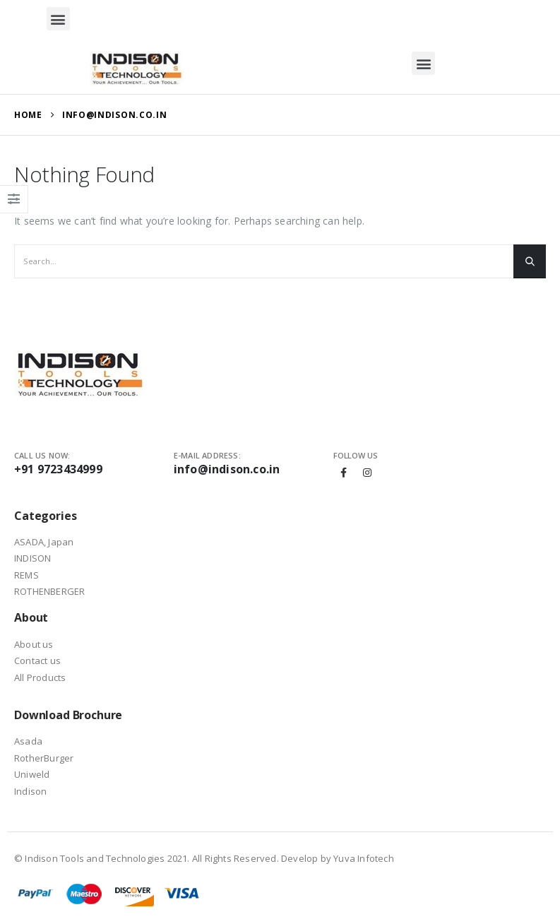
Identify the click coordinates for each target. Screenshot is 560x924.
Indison (30, 791)
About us (34, 644)
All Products (40, 677)
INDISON (32, 558)
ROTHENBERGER (49, 591)
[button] (58, 19)
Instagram (367, 473)
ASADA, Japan (44, 542)
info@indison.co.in (227, 469)
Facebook (344, 473)
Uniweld (32, 774)
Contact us (37, 661)
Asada (28, 741)
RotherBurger (44, 758)
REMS (26, 575)
